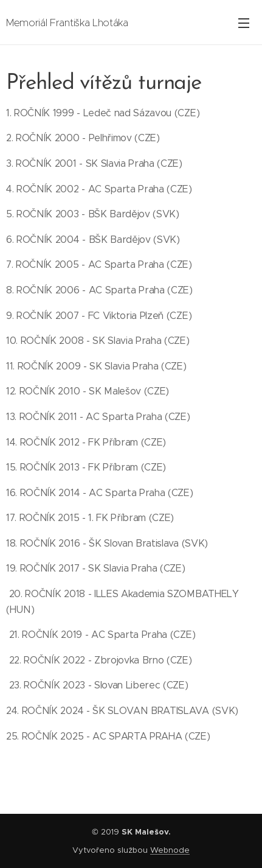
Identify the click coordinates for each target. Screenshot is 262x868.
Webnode (170, 850)
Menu (244, 23)
